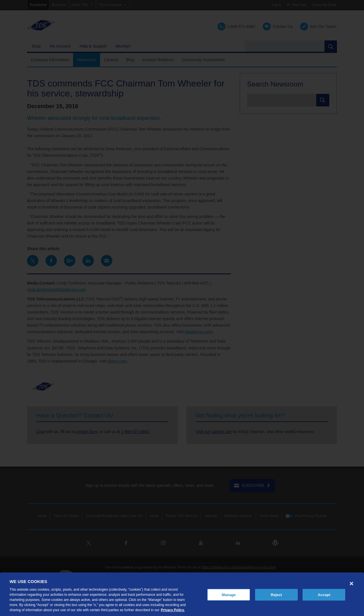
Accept (324, 595)
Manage (229, 595)
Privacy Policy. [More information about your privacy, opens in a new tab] (173, 610)
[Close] (351, 584)
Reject (276, 595)
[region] (182, 594)
